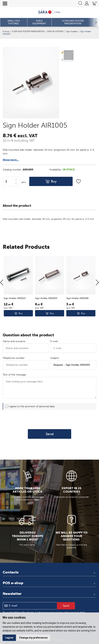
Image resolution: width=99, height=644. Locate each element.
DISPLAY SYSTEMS (55, 31)
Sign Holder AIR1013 (15, 311)
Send (50, 434)
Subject (55, 358)
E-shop (6, 31)
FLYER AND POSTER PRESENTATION (28, 31)
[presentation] (49, 420)
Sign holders (72, 31)
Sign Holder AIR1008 (77, 311)
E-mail (54, 341)
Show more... (11, 160)
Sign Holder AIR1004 (46, 311)
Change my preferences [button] (33, 638)
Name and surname (14, 341)
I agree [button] (9, 638)
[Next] (97, 296)
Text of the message (14, 375)
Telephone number (14, 358)
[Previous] (2, 296)
